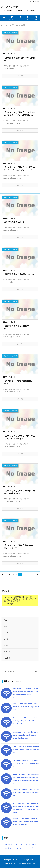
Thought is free (31, 863)
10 (31, 574)
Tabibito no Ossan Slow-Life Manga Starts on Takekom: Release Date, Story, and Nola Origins (26, 735)
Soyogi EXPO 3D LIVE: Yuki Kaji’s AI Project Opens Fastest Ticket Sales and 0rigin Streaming (26, 821)
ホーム (5, 25)
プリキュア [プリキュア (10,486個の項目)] (20, 848)
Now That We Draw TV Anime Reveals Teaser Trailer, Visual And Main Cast (26, 749)
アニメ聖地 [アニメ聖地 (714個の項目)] (7, 848)
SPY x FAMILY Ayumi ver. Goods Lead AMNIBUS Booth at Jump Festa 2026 (26, 707)
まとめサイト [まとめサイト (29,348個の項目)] (8, 845)
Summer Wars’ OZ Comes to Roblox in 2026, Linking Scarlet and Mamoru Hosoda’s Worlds (26, 721)
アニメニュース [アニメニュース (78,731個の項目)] (31, 845)
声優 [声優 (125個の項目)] (32, 848)
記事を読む (20, 76)
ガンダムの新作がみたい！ (15, 222)
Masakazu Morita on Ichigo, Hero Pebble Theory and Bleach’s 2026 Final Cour (26, 792)
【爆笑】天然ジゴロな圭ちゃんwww (20, 274)
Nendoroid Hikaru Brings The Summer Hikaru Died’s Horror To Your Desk (26, 763)
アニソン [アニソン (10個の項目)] (19, 845)
